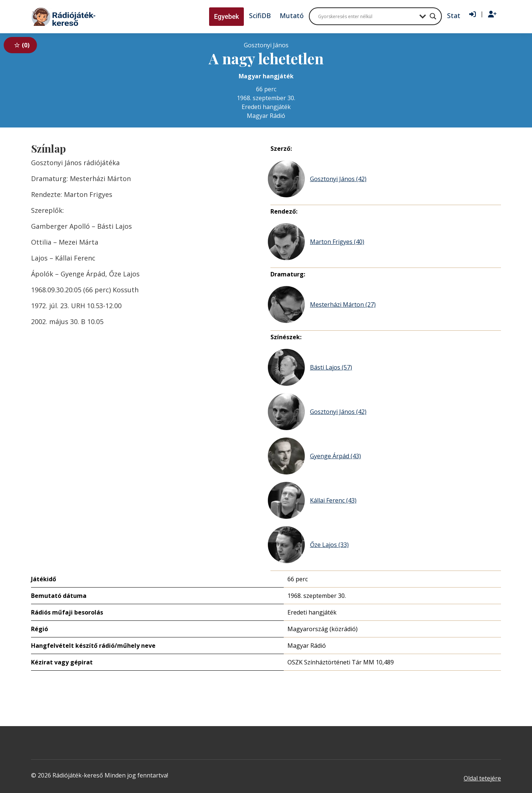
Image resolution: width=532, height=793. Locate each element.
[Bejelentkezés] (473, 14)
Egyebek (226, 16)
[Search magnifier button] (433, 16)
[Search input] (367, 16)
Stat (454, 16)
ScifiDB (260, 16)
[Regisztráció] (492, 14)
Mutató (292, 16)
